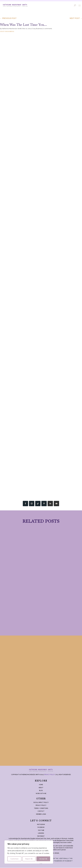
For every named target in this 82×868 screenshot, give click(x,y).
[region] (29, 852)
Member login (41, 814)
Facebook (41, 828)
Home (41, 785)
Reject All (29, 859)
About (41, 788)
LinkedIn (41, 833)
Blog (41, 791)
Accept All (43, 859)
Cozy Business (37, 29)
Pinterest (41, 836)
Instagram (41, 825)
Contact (41, 811)
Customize (14, 859)
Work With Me (41, 794)
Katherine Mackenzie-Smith (12, 29)
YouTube (41, 830)
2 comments (48, 29)
